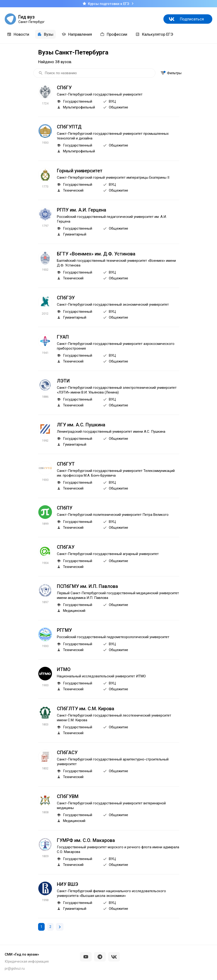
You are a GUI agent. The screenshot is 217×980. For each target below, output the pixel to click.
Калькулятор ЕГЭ (154, 34)
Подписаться (192, 19)
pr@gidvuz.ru (15, 968)
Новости (18, 34)
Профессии (114, 34)
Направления (77, 34)
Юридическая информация (27, 961)
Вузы (45, 34)
